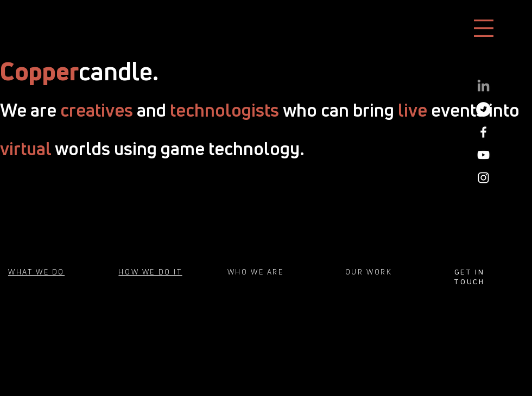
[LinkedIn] (483, 87)
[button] (484, 28)
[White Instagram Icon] (483, 178)
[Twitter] (483, 109)
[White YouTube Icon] (483, 155)
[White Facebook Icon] (483, 132)
